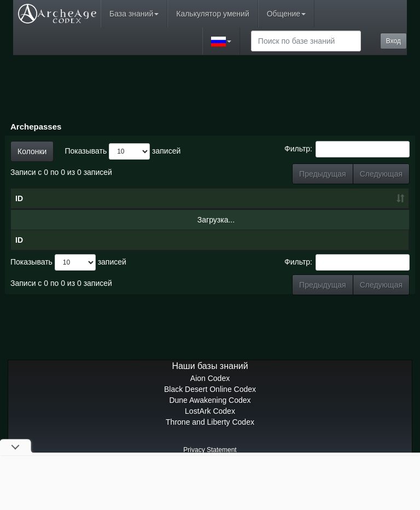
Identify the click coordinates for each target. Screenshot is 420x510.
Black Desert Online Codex (210, 433)
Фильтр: (347, 149)
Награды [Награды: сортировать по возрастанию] (317, 220)
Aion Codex (210, 422)
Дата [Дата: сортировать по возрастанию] (144, 220)
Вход (393, 41)
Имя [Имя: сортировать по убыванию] (72, 220)
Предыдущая (323, 174)
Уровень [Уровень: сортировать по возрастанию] (207, 220)
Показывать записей (122, 151)
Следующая (381, 174)
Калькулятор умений (212, 14)
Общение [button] (286, 14)
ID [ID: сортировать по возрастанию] (19, 220)
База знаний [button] (134, 14)
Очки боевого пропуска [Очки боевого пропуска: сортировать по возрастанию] (262, 209)
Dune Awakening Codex (210, 444)
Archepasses (36, 127)
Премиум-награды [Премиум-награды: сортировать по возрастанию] (374, 215)
